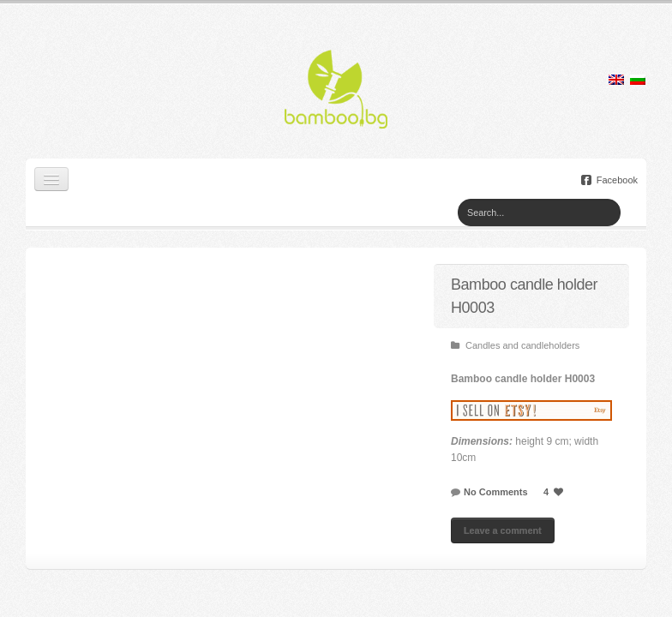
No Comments (496, 492)
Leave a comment (503, 530)
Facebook (609, 180)
